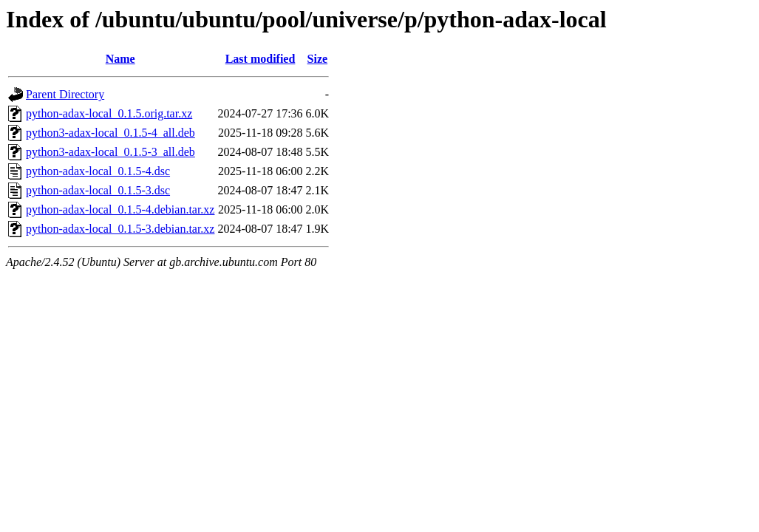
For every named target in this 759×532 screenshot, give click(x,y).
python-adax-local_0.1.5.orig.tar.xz (109, 113)
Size (318, 59)
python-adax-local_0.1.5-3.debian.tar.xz (120, 229)
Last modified (261, 59)
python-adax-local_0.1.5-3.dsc (98, 190)
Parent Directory (65, 94)
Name (120, 59)
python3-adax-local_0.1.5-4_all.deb (110, 133)
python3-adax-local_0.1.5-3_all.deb (110, 152)
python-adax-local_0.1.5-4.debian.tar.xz (120, 209)
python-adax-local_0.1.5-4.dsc (98, 171)
